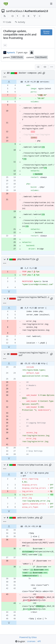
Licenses (31, 641)
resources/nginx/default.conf (33, 299)
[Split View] (45, 67)
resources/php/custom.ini (33, 465)
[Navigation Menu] (52, 4)
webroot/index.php (28, 518)
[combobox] (38, 67)
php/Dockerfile (26, 259)
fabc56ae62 (41, 57)
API (39, 641)
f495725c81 (17, 57)
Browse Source (46, 32)
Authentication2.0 (36, 11)
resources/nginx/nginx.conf (33, 354)
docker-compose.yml (30, 73)
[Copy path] (44, 73)
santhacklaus (14, 11)
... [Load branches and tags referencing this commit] (5, 45)
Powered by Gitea (28, 637)
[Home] (6, 4)
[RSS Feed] (5, 16)
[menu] (52, 67)
